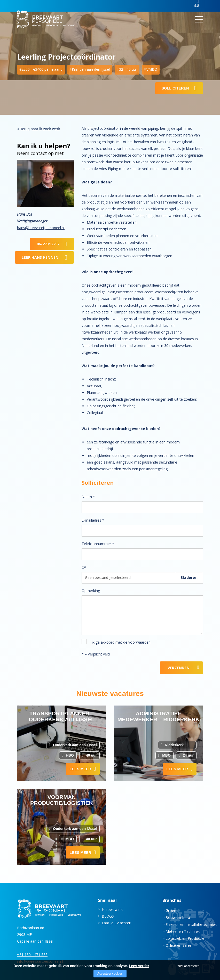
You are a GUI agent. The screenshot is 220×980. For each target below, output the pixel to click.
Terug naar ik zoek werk (40, 129)
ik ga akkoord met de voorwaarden (121, 642)
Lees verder (139, 966)
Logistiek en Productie (184, 938)
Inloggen (178, 6)
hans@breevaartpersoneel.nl (41, 228)
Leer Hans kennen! (41, 257)
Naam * (88, 497)
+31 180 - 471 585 (32, 954)
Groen (171, 910)
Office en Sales (179, 945)
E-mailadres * (93, 520)
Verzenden (179, 668)
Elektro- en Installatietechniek (184, 924)
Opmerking (91, 591)
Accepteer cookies (110, 974)
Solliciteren (175, 88)
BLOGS (108, 916)
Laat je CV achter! (116, 923)
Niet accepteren (189, 966)
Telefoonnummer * (98, 544)
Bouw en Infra (178, 917)
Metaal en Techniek (183, 931)
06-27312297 (48, 244)
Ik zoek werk (112, 909)
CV (84, 567)
